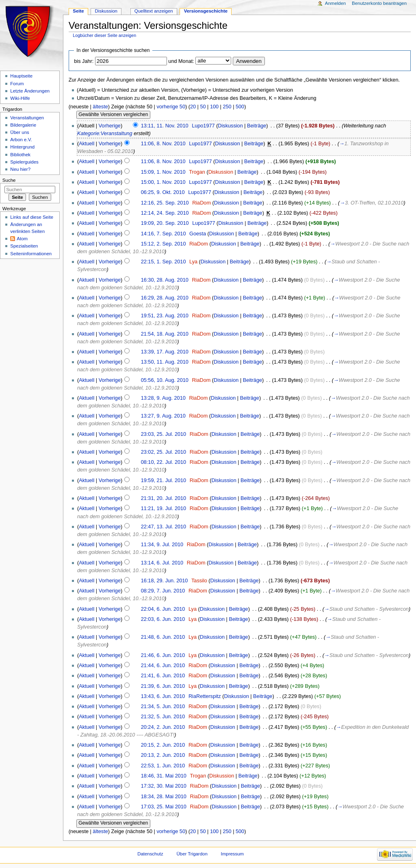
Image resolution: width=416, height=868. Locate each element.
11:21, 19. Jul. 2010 (164, 508)
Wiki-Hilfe (20, 98)
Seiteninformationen (31, 254)
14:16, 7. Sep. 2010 (164, 234)
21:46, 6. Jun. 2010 (163, 655)
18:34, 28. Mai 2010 (164, 797)
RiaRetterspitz (205, 696)
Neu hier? (20, 169)
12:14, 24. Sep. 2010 (165, 213)
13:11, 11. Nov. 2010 (165, 126)
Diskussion (230, 126)
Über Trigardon (192, 854)
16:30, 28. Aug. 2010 (165, 280)
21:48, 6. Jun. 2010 (163, 637)
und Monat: (181, 61)
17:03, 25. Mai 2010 (164, 807)
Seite (78, 11)
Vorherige (110, 126)
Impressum (233, 854)
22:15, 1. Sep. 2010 (164, 262)
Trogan (197, 172)
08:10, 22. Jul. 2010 (164, 462)
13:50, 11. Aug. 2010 (165, 362)
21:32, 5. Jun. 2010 (163, 717)
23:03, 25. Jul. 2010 (164, 434)
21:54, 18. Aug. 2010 (165, 334)
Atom (22, 239)
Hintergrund (22, 147)
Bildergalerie (23, 125)
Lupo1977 (203, 126)
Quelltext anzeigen (154, 11)
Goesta (198, 234)
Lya (193, 262)
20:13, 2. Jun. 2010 (163, 755)
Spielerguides (24, 162)
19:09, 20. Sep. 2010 (165, 223)
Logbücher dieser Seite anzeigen (104, 35)
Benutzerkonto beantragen (379, 3)
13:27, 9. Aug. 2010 (163, 416)
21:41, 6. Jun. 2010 (163, 676)
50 (203, 107)
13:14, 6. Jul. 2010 (162, 563)
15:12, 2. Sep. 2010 (164, 244)
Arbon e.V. (21, 140)
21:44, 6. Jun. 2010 (163, 666)
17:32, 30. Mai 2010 (164, 786)
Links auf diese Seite (32, 217)
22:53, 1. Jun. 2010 (163, 766)
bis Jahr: (84, 61)
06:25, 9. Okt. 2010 (163, 192)
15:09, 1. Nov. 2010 (163, 172)
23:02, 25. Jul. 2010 (164, 452)
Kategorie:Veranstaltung (105, 134)
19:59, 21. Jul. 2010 (164, 480)
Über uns (19, 132)
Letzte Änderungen (30, 91)
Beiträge (257, 126)
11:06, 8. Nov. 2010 (163, 144)
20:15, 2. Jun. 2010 (163, 745)
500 (240, 107)
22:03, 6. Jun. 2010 (163, 619)
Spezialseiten (24, 246)
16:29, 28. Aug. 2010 (165, 298)
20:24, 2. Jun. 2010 (163, 727)
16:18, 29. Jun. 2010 (165, 581)
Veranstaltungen (27, 118)
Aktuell (87, 144)
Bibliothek (20, 155)
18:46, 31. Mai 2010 (164, 776)
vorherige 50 (171, 107)
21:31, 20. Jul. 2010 (164, 498)
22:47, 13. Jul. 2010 (164, 527)
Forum (17, 84)
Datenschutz (150, 854)
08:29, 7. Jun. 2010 (163, 591)
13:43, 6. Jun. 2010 (163, 696)
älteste (100, 107)
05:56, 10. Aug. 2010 (165, 380)
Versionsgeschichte (206, 11)
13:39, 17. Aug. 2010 (165, 352)
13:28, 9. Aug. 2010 (163, 398)
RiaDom (201, 203)
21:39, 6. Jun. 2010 (163, 686)
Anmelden (336, 3)
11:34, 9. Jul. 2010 (162, 545)
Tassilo (199, 581)
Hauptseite (21, 76)
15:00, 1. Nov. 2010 (163, 182)
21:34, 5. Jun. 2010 (163, 706)
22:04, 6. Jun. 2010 (163, 609)
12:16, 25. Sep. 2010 (165, 203)
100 (214, 107)
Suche (9, 180)
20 (193, 107)
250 (227, 107)
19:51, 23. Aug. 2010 (165, 316)
